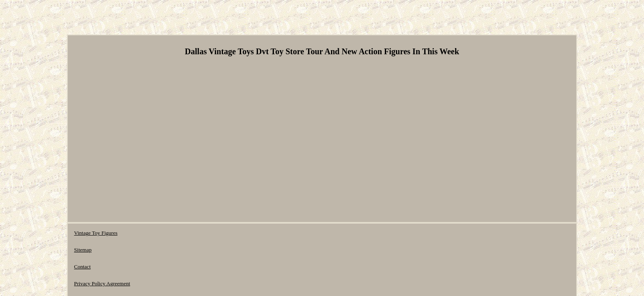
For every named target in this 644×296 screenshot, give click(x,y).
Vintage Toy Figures (96, 233)
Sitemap (136, 233)
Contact (162, 233)
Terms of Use (260, 233)
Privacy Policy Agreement (208, 233)
